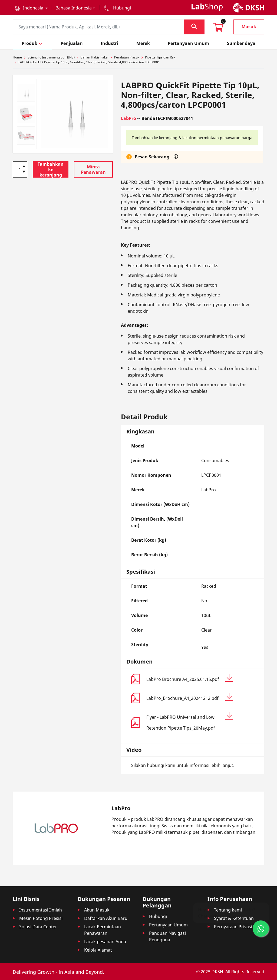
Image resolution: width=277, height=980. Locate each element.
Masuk (249, 27)
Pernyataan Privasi (233, 927)
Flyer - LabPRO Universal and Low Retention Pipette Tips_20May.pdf (190, 721)
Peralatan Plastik (127, 57)
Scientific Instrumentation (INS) (51, 57)
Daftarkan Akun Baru (106, 918)
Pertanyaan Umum (168, 925)
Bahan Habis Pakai (94, 57)
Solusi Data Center (38, 927)
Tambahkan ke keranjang (51, 169)
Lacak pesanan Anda (105, 942)
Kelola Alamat (98, 950)
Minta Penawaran (93, 169)
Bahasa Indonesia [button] (74, 8)
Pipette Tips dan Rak (160, 57)
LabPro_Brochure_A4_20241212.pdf (190, 697)
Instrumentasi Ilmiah (41, 910)
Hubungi (158, 916)
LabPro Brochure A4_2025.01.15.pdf (190, 678)
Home (17, 57)
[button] (31, 8)
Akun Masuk (97, 910)
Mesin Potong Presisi (41, 918)
